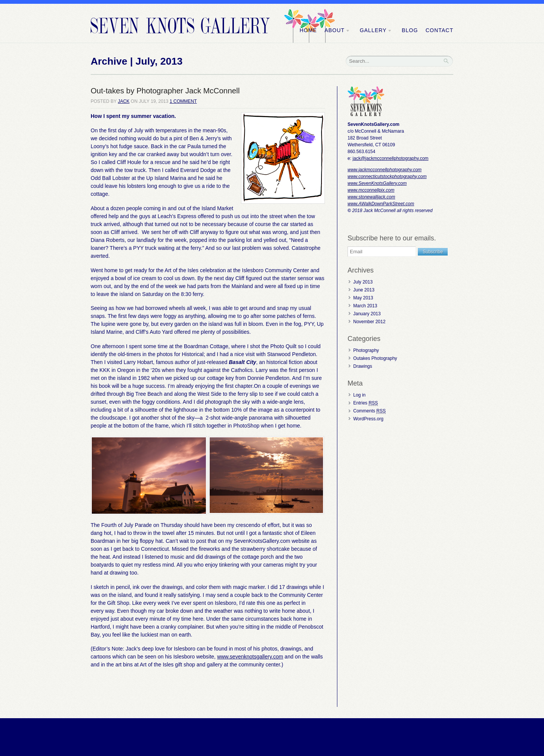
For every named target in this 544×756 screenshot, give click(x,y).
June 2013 (364, 290)
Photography (366, 350)
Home (308, 30)
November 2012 (369, 322)
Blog (410, 30)
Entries (365, 403)
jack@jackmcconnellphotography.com (390, 158)
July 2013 (363, 282)
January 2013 (367, 314)
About (337, 30)
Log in (359, 395)
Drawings (363, 366)
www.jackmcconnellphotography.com (385, 170)
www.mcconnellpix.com (371, 190)
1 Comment (183, 101)
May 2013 (363, 298)
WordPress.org (368, 419)
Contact (439, 30)
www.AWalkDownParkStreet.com (381, 204)
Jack (124, 101)
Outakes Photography (375, 358)
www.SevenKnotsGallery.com (377, 183)
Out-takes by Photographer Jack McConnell (165, 91)
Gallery (376, 30)
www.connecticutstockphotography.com (387, 177)
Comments (369, 411)
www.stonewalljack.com (371, 197)
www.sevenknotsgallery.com (250, 657)
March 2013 (365, 306)
